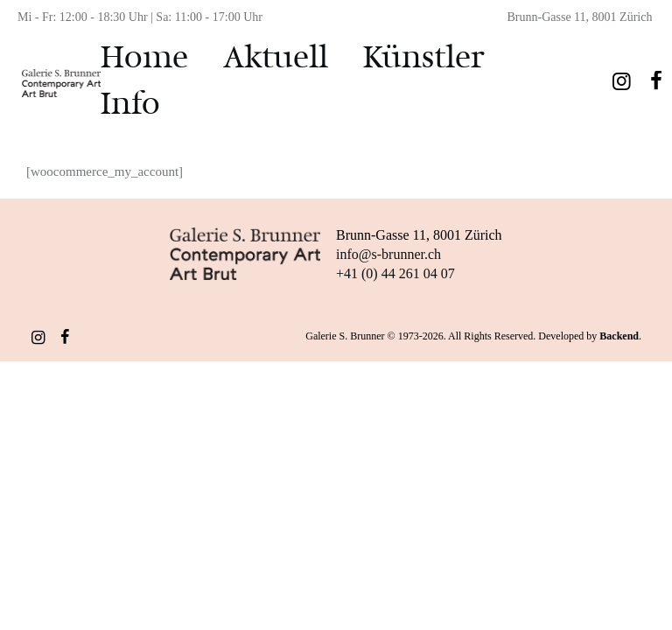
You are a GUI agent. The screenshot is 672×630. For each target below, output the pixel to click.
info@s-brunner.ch (388, 253)
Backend (619, 335)
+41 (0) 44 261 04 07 (395, 273)
